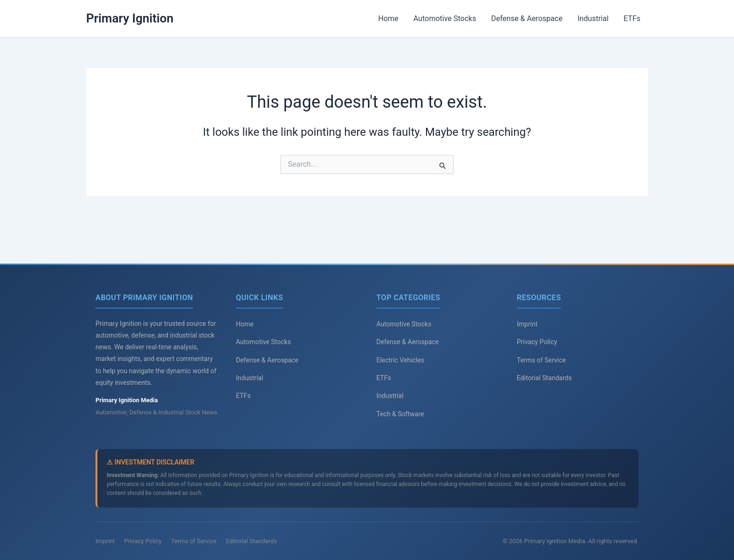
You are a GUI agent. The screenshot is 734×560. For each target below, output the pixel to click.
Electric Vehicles (400, 360)
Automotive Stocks (445, 18)
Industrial (593, 18)
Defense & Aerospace (527, 18)
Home (388, 18)
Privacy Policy (537, 342)
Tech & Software (400, 414)
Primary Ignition (130, 18)
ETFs (632, 18)
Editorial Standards (544, 378)
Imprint (527, 324)
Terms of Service (541, 360)
